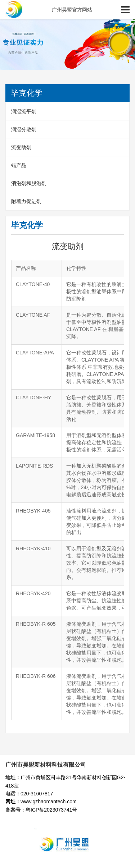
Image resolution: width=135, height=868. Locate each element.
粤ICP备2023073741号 (51, 810)
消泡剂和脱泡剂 (29, 183)
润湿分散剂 (24, 129)
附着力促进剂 (26, 201)
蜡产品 (19, 165)
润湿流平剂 (24, 111)
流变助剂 (21, 147)
